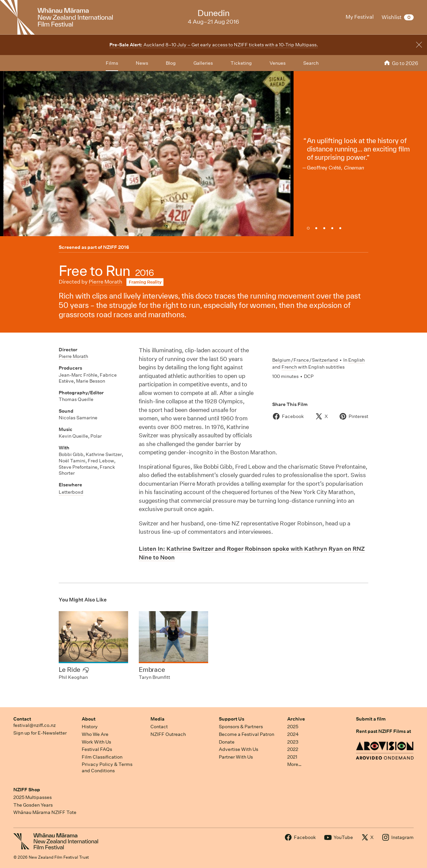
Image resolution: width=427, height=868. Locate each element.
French (289, 367)
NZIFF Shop (27, 790)
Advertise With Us (239, 749)
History (90, 727)
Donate (227, 742)
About (89, 719)
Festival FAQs (97, 749)
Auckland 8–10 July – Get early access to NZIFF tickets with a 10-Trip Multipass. (214, 45)
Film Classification (102, 757)
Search (311, 63)
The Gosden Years (33, 805)
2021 (292, 757)
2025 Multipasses (33, 797)
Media (157, 719)
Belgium (281, 360)
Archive (296, 719)
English (356, 360)
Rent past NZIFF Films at (383, 731)
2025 (293, 727)
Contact (22, 719)
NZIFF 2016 (116, 247)
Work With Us (96, 742)
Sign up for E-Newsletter (40, 733)
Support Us (232, 719)
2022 (293, 749)
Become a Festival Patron (247, 734)
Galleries (203, 63)
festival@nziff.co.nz (35, 725)
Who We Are (95, 734)
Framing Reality (145, 282)
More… (294, 764)
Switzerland (325, 360)
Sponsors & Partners (241, 727)
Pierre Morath (106, 282)
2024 (293, 734)
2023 (293, 742)
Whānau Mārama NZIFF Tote (45, 812)
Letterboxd (71, 492)
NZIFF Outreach (168, 734)
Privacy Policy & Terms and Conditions (107, 767)
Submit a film (371, 719)
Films (112, 63)
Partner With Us (236, 757)
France (301, 360)
